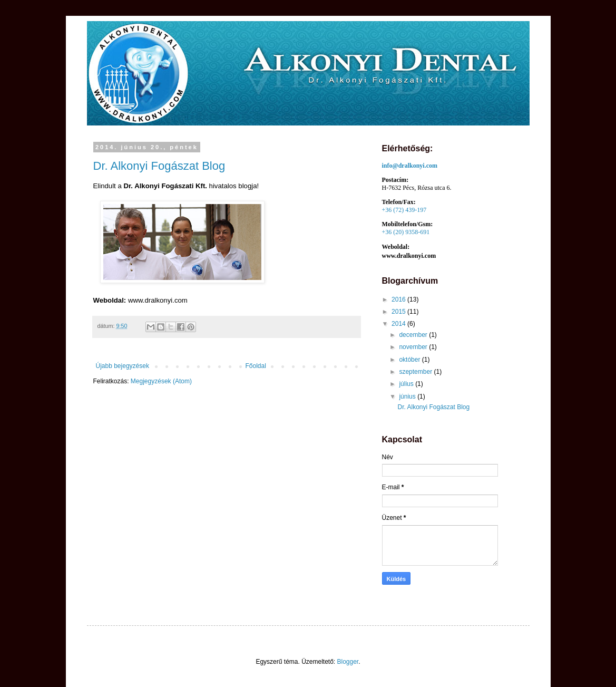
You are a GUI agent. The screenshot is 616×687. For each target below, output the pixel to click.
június (408, 396)
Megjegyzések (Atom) (161, 381)
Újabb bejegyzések (123, 366)
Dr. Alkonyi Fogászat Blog (159, 166)
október (410, 360)
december (414, 335)
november (414, 347)
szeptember (416, 372)
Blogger (348, 662)
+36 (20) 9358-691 (406, 232)
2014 (399, 324)
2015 (399, 312)
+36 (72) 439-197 (404, 210)
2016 (399, 299)
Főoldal (256, 366)
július (407, 384)
